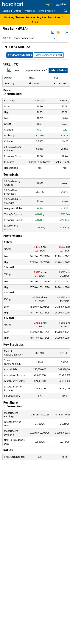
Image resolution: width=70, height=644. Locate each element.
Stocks (6, 11)
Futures (17, 11)
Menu (64, 4)
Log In (49, 4)
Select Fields (58, 70)
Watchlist (29, 11)
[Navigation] (35, 38)
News (41, 11)
